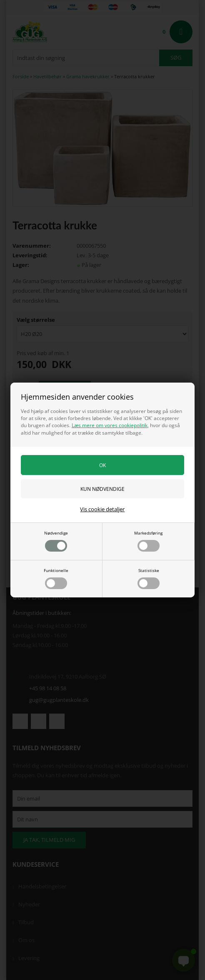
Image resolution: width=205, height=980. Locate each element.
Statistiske (149, 578)
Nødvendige (56, 541)
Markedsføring (148, 541)
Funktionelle (56, 578)
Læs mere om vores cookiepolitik (110, 425)
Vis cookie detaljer (102, 509)
